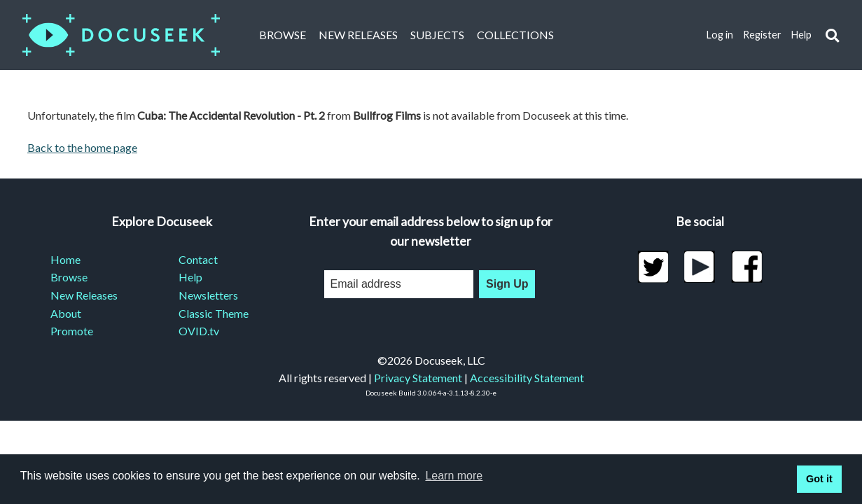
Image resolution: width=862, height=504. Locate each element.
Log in (720, 35)
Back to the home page (82, 147)
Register (762, 35)
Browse (283, 35)
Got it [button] (819, 479)
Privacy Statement (418, 378)
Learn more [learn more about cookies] (454, 476)
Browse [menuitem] (69, 277)
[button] (832, 35)
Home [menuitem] (65, 259)
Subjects (437, 35)
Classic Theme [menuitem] (214, 313)
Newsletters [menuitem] (208, 295)
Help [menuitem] (190, 277)
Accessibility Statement (527, 378)
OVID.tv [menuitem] (199, 331)
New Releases (358, 35)
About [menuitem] (66, 313)
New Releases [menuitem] (84, 295)
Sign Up (507, 284)
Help (801, 35)
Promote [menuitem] (72, 331)
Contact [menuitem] (198, 259)
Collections (515, 35)
